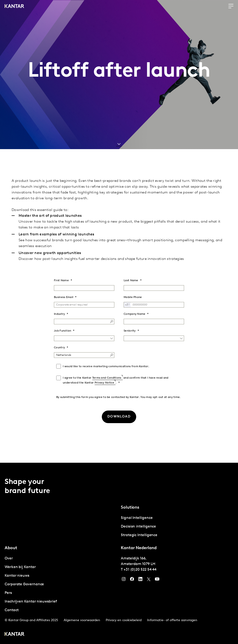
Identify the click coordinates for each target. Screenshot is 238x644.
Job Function (63, 331)
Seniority (130, 331)
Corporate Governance (24, 584)
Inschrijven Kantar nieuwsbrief (31, 602)
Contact (12, 610)
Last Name (131, 281)
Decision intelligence (138, 527)
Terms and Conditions (107, 378)
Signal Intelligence (137, 518)
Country (59, 348)
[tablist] (119, 553)
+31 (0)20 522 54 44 (140, 570)
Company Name (135, 314)
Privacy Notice (104, 383)
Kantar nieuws (17, 576)
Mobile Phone (133, 297)
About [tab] (11, 548)
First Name (61, 281)
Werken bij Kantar (20, 567)
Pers (8, 593)
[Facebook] (132, 580)
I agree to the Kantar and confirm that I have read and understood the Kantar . (116, 380)
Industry (59, 314)
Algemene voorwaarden (82, 620)
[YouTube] (140, 580)
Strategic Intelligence (139, 535)
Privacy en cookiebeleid (124, 620)
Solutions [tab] (130, 508)
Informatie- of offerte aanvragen (172, 620)
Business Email (64, 297)
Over (9, 558)
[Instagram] (124, 580)
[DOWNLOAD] (119, 417)
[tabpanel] (177, 527)
